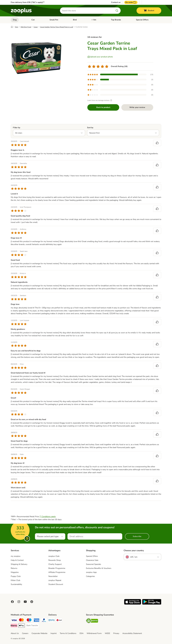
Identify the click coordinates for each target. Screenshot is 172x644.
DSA (81, 633)
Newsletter (53, 576)
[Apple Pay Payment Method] (21, 626)
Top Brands (116, 20)
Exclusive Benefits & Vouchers (99, 568)
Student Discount (56, 584)
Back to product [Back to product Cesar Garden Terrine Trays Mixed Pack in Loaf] (103, 107)
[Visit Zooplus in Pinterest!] (32, 602)
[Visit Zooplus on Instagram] (19, 602)
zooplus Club (54, 556)
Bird (75, 20)
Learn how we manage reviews (100, 100)
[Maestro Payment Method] (29, 621)
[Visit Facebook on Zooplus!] (12, 602)
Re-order (131, 2)
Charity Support (55, 564)
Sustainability (16, 584)
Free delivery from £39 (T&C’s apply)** (28, 2)
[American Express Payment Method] (37, 621)
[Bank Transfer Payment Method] (32, 626)
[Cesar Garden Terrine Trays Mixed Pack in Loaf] (36, 58)
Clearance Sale (92, 560)
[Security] (92, 621)
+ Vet (94, 20)
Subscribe (137, 536)
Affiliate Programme (57, 572)
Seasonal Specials (94, 564)
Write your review (137, 107)
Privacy (116, 633)
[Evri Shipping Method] (52, 621)
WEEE (107, 633)
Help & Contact (17, 560)
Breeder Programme (57, 568)
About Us (15, 633)
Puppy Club (16, 576)
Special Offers (142, 20)
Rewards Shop (55, 560)
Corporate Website (39, 633)
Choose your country (134, 551)
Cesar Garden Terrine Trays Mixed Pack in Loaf (57, 27)
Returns (14, 568)
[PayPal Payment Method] (44, 621)
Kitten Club (15, 580)
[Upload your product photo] (100, 57)
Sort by (90, 128)
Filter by (17, 128)
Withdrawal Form (94, 633)
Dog (15, 20)
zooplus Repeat (55, 580)
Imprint (54, 633)
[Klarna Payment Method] (14, 626)
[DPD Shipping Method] (59, 621)
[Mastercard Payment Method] (21, 621)
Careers (25, 633)
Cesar (36, 27)
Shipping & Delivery (19, 564)
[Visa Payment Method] (14, 621)
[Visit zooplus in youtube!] (25, 602)
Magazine (15, 572)
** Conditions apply (48, 517)
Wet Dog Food (26, 27)
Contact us (116, 2)
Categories (90, 576)
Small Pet (54, 20)
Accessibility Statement (132, 633)
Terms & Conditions (68, 633)
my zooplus (16, 556)
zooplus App (91, 572)
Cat (33, 20)
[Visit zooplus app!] (133, 604)
